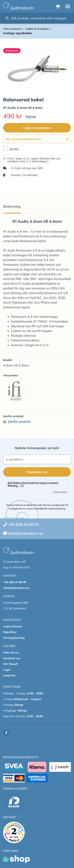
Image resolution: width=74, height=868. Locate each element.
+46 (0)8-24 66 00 (23, 524)
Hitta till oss (11, 653)
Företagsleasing (14, 638)
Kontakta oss (12, 658)
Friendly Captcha (60, 492)
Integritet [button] (9, 675)
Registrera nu (37, 472)
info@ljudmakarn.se (25, 533)
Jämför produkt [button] (17, 421)
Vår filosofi (10, 664)
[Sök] (37, 18)
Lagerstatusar (13, 626)
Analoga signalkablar (18, 33)
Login (7, 670)
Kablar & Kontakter (38, 29)
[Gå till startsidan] (18, 7)
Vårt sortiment (12, 29)
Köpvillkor (10, 632)
